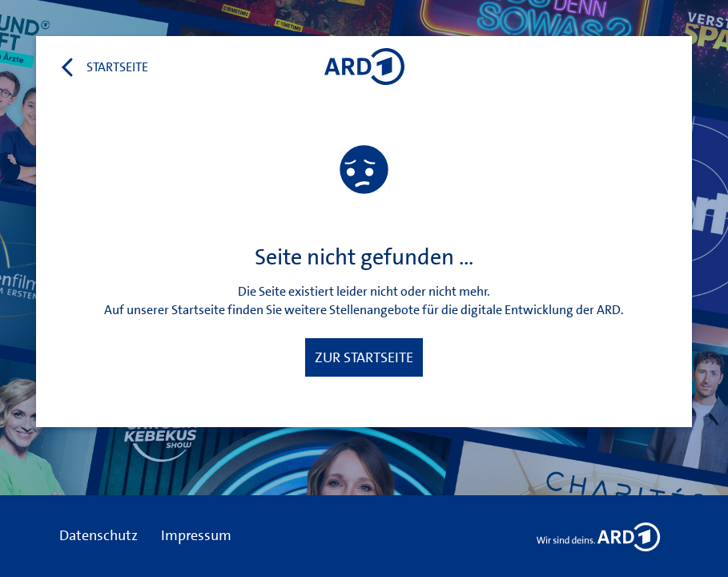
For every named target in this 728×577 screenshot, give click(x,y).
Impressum (196, 535)
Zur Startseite (364, 357)
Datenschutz (99, 535)
